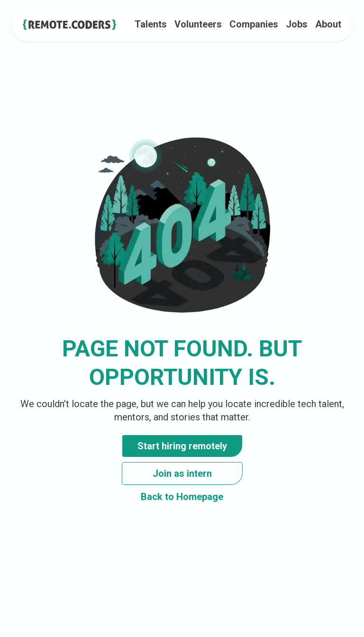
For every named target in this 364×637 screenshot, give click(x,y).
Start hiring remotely (182, 446)
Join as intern (182, 473)
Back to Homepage (182, 497)
